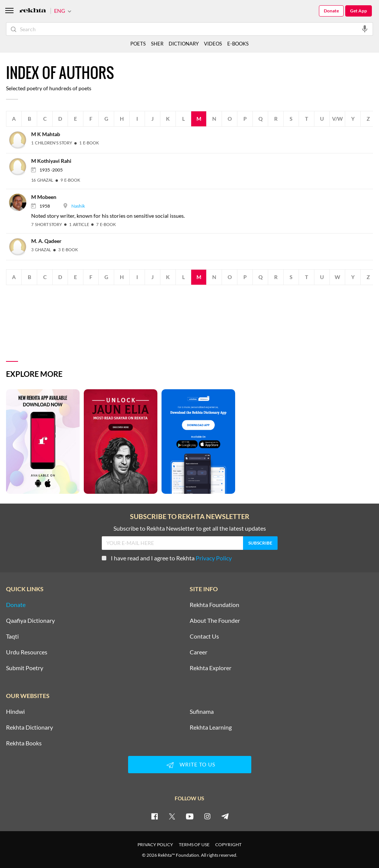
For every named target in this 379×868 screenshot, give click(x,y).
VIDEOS (213, 44)
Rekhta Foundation (214, 605)
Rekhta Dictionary (29, 727)
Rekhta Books (24, 743)
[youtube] (190, 816)
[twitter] (172, 816)
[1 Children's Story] (52, 143)
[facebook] (154, 816)
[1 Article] (79, 224)
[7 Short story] (47, 224)
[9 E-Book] (70, 180)
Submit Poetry (25, 668)
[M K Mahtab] (20, 139)
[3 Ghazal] (41, 250)
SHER (157, 44)
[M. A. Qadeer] (20, 246)
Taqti (12, 636)
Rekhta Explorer (211, 668)
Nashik (78, 206)
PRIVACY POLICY (155, 844)
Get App (359, 11)
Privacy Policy (214, 558)
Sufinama (202, 712)
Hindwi (15, 712)
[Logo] (33, 11)
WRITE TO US (190, 765)
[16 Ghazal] (42, 180)
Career (199, 652)
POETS (138, 44)
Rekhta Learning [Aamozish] (211, 727)
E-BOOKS (238, 44)
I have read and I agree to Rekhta (167, 558)
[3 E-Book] (68, 250)
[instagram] (207, 816)
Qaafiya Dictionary (30, 621)
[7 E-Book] (106, 224)
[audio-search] (365, 29)
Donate (331, 11)
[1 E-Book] (89, 143)
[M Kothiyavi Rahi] (20, 166)
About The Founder (215, 621)
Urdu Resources (27, 652)
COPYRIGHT (228, 844)
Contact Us (204, 636)
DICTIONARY (184, 44)
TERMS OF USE (194, 844)
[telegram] (225, 816)
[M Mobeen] (20, 202)
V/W (337, 119)
